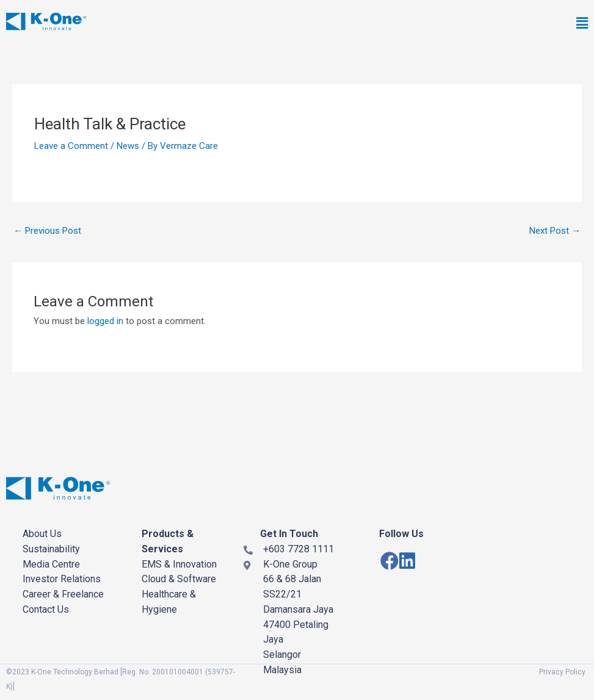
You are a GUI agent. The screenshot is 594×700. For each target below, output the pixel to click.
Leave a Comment (71, 146)
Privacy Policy (562, 672)
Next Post (555, 231)
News (128, 146)
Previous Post (47, 231)
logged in (105, 321)
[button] (416, 24)
